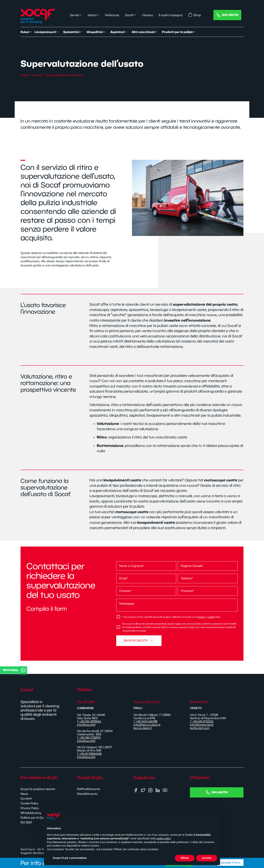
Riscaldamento (87, 794)
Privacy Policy (30, 808)
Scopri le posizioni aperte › (38, 789)
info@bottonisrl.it (202, 725)
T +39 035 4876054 (89, 721)
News (24, 794)
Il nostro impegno (171, 15)
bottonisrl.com (200, 728)
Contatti (26, 798)
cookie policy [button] (163, 840)
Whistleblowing (31, 813)
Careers (147, 15)
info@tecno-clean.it (147, 725)
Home (25, 75)
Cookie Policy (29, 803)
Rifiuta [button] (185, 860)
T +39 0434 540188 (145, 721)
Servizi (37, 75)
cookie (211, 617)
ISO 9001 (26, 822)
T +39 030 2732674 (89, 738)
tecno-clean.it (143, 728)
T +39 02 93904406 (89, 754)
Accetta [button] (207, 860)
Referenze (112, 15)
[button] (131, 670)
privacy (202, 617)
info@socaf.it (86, 725)
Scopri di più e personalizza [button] (70, 860)
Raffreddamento (89, 789)
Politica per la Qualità (35, 818)
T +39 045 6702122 (202, 721)
